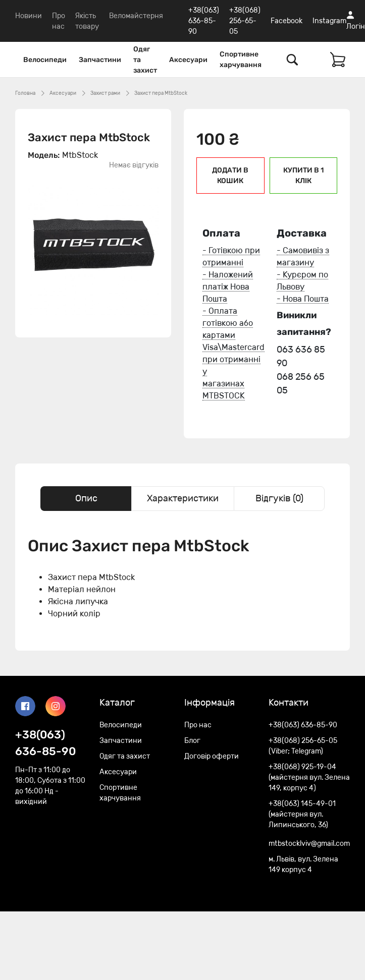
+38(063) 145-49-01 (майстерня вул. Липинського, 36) (302, 814)
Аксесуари (188, 60)
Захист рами (105, 93)
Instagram (329, 21)
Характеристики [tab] (183, 498)
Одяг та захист (145, 60)
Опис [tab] (86, 498)
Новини (29, 16)
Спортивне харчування (241, 60)
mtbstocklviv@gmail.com (309, 844)
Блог (192, 741)
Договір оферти (212, 756)
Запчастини (100, 60)
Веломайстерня (136, 16)
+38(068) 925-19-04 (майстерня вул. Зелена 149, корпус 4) (309, 777)
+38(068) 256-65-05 (245, 21)
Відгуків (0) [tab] (279, 498)
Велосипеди (45, 60)
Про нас (198, 725)
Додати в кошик (230, 176)
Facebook (286, 21)
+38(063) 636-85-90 (204, 21)
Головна (25, 93)
